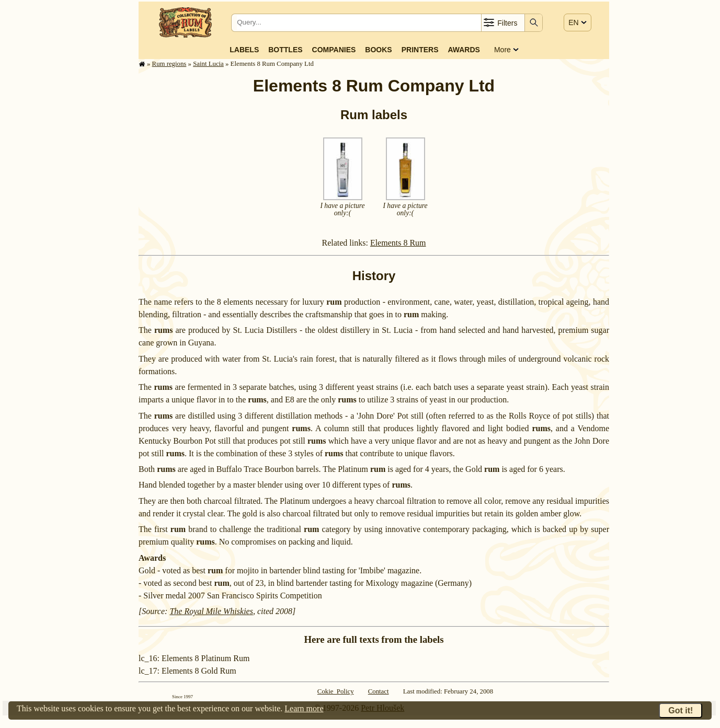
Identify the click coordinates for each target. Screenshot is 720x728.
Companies (334, 50)
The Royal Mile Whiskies (211, 611)
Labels (244, 50)
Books (378, 50)
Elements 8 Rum (398, 243)
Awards (464, 50)
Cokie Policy (336, 691)
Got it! (681, 710)
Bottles (285, 50)
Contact (379, 691)
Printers (420, 50)
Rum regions (169, 64)
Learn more (304, 708)
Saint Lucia (208, 64)
